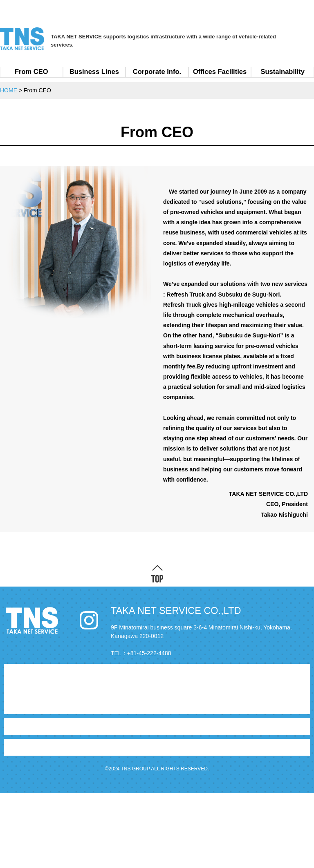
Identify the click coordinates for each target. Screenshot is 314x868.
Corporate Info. (157, 71)
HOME (16, 672)
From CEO (31, 71)
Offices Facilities (220, 71)
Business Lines (94, 71)
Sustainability (283, 71)
